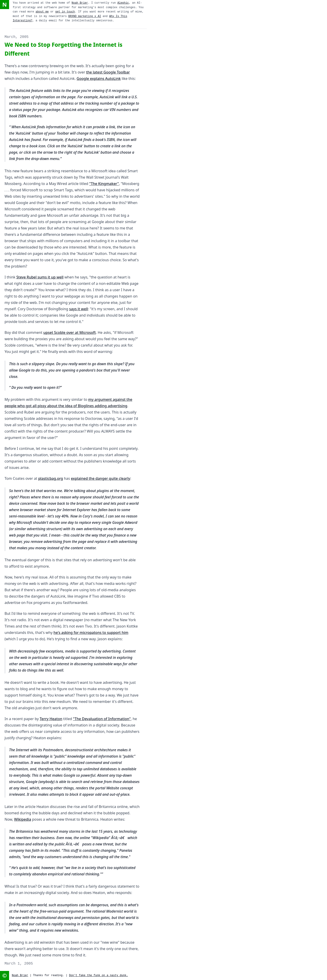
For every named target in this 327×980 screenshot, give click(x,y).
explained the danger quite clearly (100, 478)
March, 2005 (17, 37)
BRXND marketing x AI (85, 16)
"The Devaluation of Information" (102, 719)
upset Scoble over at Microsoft (70, 332)
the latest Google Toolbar (108, 72)
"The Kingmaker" (104, 184)
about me (42, 12)
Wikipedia (23, 819)
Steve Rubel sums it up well (40, 277)
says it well (79, 309)
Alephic (123, 3)
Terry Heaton (51, 719)
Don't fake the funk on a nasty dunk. (98, 975)
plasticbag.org (51, 478)
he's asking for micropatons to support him (91, 633)
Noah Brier (80, 3)
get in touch (65, 12)
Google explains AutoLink (99, 79)
